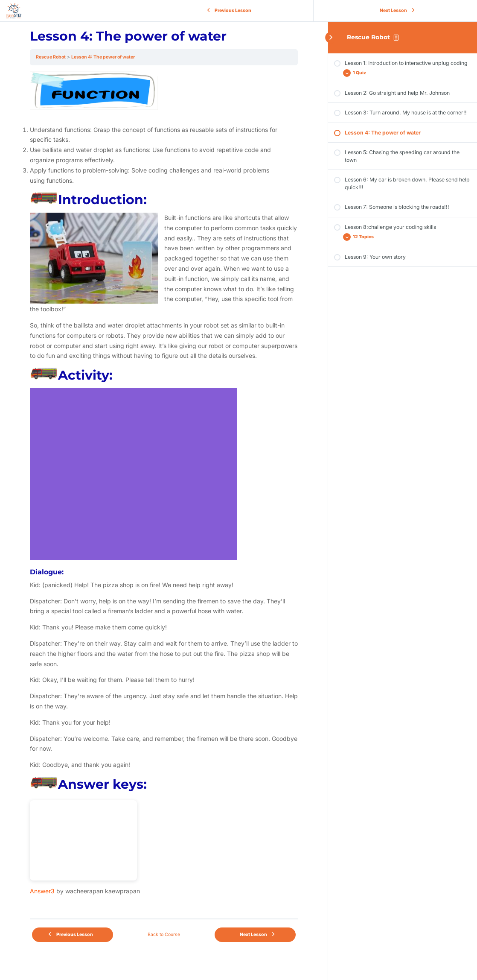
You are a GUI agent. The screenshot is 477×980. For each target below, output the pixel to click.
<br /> (83, 840)
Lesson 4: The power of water (103, 57)
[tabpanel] (164, 492)
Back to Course (164, 935)
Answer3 (42, 891)
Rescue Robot (368, 37)
